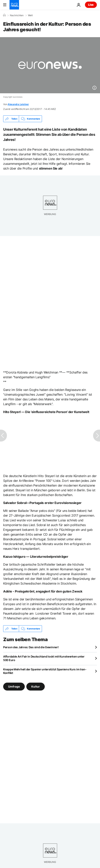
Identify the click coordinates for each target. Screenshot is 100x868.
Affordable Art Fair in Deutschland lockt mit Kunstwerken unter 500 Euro (44, 658)
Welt (30, 15)
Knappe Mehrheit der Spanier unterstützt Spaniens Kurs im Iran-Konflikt (45, 671)
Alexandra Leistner (18, 104)
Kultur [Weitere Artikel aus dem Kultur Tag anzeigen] (36, 686)
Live (91, 5)
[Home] (4, 15)
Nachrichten (17, 15)
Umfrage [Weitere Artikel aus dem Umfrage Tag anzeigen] (14, 686)
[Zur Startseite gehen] (14, 5)
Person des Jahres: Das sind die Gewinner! (31, 647)
